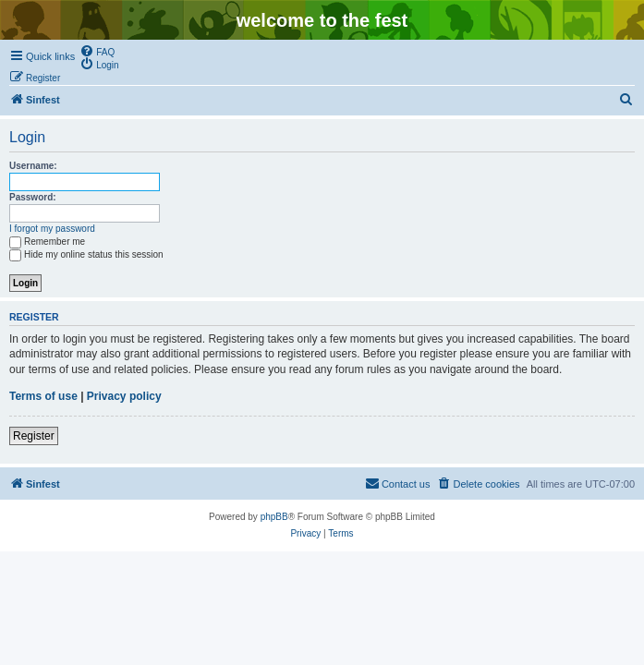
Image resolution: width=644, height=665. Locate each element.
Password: (33, 197)
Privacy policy (124, 396)
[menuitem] (97, 51)
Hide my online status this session (86, 254)
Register (34, 436)
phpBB (274, 517)
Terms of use (43, 396)
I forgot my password (52, 229)
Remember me (47, 242)
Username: (33, 166)
